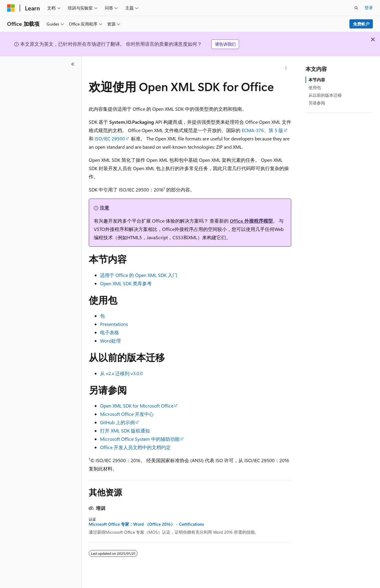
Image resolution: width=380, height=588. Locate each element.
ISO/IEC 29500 (110, 138)
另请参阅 (317, 103)
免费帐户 (361, 24)
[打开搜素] (356, 8)
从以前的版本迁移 (325, 95)
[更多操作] (286, 68)
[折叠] (73, 64)
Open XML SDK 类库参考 (126, 283)
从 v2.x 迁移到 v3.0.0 (121, 373)
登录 (369, 8)
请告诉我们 (225, 44)
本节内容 (317, 80)
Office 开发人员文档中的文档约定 (135, 447)
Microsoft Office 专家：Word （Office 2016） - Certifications (146, 524)
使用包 (315, 87)
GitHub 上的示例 (117, 422)
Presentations (114, 324)
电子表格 (110, 332)
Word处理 (110, 341)
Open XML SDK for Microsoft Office (137, 406)
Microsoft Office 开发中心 (127, 414)
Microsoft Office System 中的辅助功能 (140, 439)
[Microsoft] (11, 8)
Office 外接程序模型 (251, 221)
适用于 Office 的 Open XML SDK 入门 (139, 275)
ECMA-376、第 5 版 (262, 130)
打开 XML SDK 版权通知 (125, 431)
